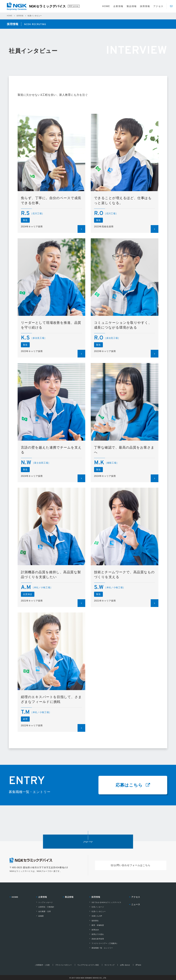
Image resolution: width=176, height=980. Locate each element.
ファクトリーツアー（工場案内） (104, 943)
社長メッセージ (97, 907)
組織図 (40, 916)
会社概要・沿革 (43, 912)
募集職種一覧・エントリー (101, 947)
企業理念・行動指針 (45, 907)
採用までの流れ (97, 934)
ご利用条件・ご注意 (42, 964)
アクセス (136, 898)
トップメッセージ (44, 903)
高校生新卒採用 (97, 938)
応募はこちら (133, 785)
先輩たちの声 (96, 916)
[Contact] (171, 6)
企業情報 (43, 898)
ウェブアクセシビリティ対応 (88, 964)
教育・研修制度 (97, 925)
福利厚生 (94, 921)
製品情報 (69, 898)
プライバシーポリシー (64, 964)
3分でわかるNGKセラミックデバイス (105, 903)
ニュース (136, 905)
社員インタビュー (97, 912)
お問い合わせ (125, 964)
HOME (10, 16)
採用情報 (20, 16)
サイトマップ (109, 964)
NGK (138, 964)
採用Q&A (94, 930)
